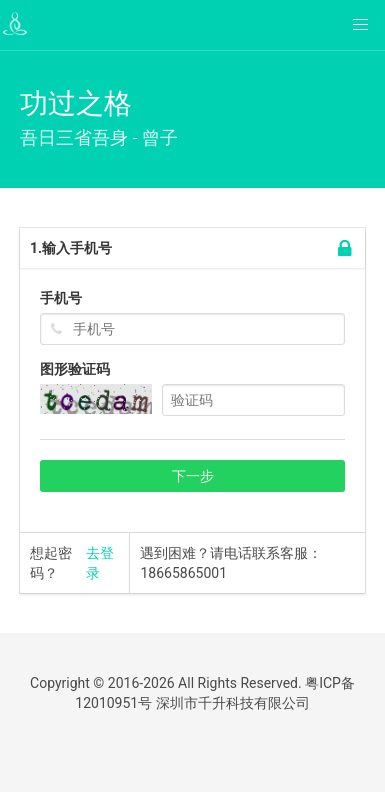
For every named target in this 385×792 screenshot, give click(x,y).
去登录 (100, 563)
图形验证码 (75, 369)
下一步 (193, 476)
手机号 (61, 298)
